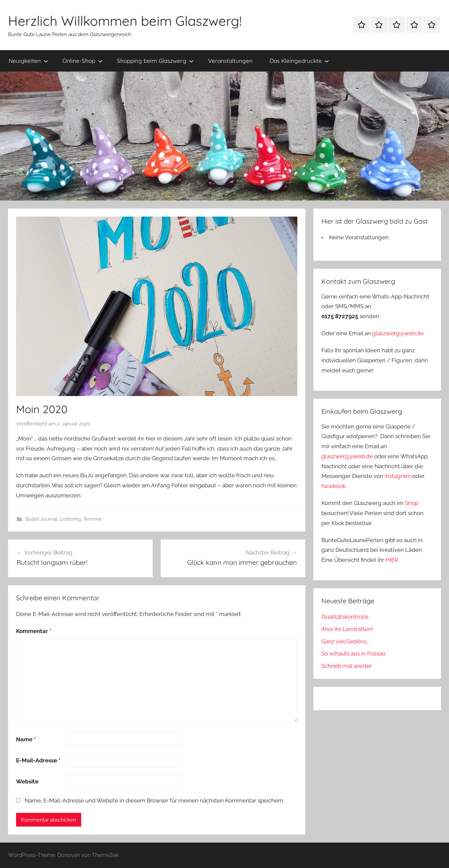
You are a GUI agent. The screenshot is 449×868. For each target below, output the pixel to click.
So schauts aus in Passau (353, 653)
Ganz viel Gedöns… (345, 641)
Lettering (70, 519)
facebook (334, 486)
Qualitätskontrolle (345, 617)
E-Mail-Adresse (38, 760)
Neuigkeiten (28, 61)
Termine (93, 519)
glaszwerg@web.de (398, 333)
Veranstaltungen (230, 61)
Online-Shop (83, 61)
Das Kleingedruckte (299, 61)
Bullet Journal (41, 519)
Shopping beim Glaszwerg (155, 61)
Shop (412, 503)
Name (26, 739)
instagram (398, 476)
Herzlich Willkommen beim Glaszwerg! (125, 21)
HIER (392, 560)
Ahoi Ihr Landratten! (347, 629)
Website (27, 781)
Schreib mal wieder (347, 666)
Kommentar (34, 631)
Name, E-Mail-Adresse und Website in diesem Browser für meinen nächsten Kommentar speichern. (155, 800)
